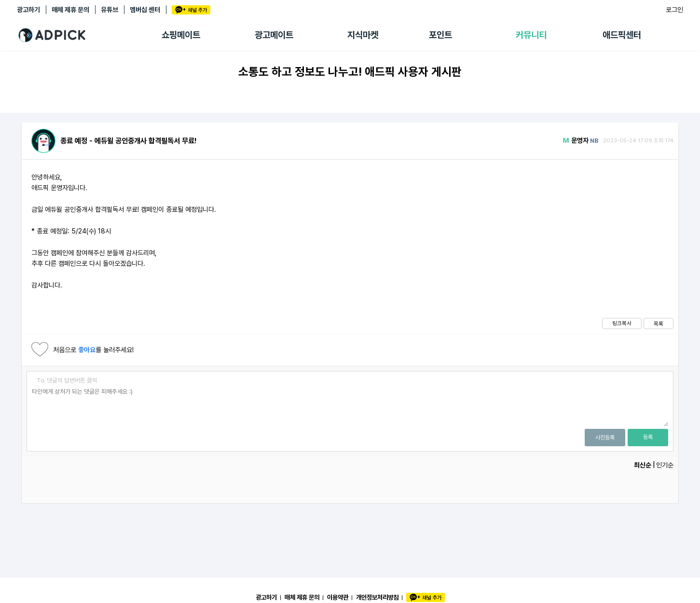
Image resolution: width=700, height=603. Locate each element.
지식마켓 (363, 35)
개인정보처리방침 (377, 597)
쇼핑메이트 (181, 35)
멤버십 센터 (145, 10)
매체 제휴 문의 (70, 10)
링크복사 (622, 323)
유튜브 (110, 10)
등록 (648, 437)
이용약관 (338, 597)
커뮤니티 (531, 35)
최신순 (643, 465)
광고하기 (28, 10)
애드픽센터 (622, 35)
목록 (659, 324)
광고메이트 (274, 35)
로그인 (674, 10)
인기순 (665, 465)
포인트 (440, 35)
